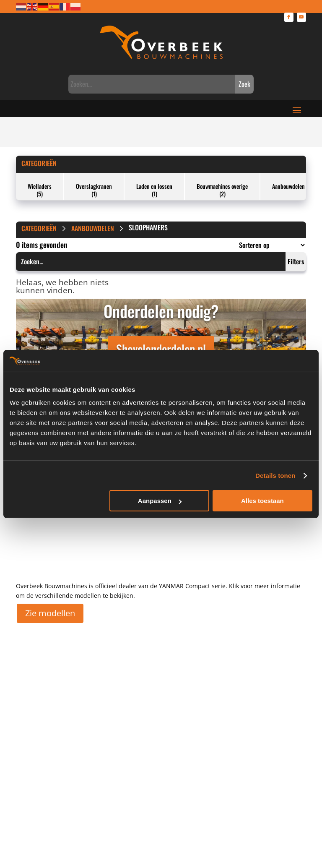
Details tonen (275, 476)
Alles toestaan (262, 501)
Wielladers (40, 186)
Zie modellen (50, 613)
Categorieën (39, 163)
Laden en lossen (154, 186)
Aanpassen (160, 501)
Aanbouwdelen (288, 186)
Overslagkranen (94, 186)
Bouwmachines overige (222, 186)
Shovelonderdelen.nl (161, 349)
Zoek (244, 84)
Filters (296, 261)
